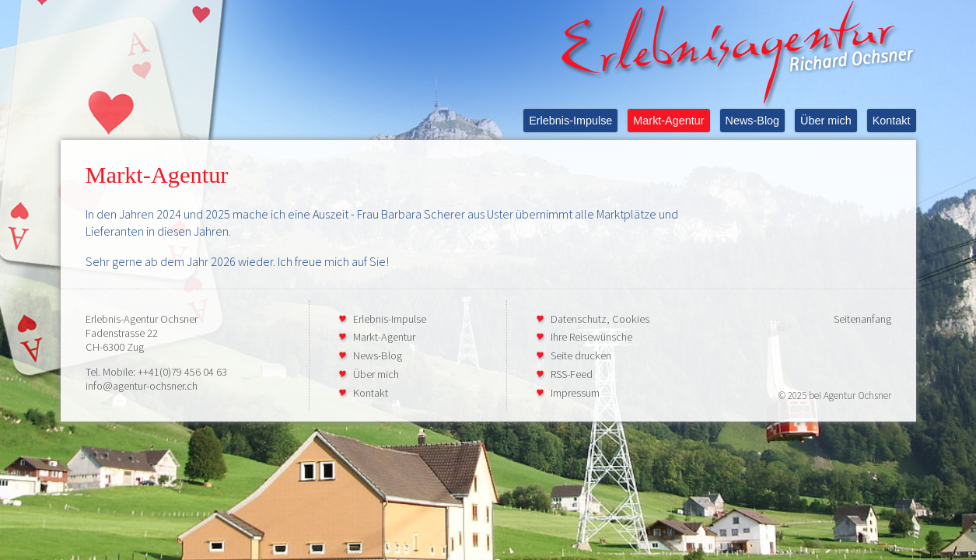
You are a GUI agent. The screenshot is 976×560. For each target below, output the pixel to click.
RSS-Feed (572, 374)
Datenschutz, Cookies (600, 319)
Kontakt (892, 121)
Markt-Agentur (668, 121)
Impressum (575, 393)
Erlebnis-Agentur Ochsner (142, 319)
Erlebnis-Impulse (570, 121)
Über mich (826, 121)
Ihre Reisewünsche (591, 337)
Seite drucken (581, 355)
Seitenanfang (862, 319)
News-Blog (753, 121)
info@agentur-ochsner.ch (142, 386)
